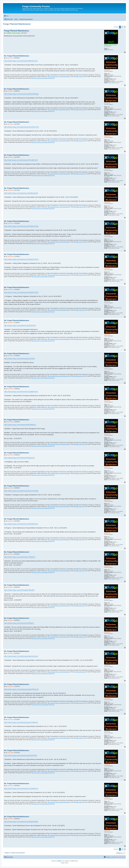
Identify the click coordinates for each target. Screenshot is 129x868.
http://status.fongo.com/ (79, 76)
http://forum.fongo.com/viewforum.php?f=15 (43, 78)
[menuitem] (6, 16)
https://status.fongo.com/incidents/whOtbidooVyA (19, 458)
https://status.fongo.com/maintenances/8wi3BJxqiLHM (21, 193)
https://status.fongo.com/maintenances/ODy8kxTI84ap (21, 822)
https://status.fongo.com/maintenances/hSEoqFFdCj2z (21, 524)
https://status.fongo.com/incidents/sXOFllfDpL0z (19, 623)
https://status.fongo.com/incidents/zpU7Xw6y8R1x (20, 557)
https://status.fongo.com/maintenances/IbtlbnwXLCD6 (21, 61)
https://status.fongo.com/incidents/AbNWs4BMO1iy (20, 425)
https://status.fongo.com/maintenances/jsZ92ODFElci (21, 755)
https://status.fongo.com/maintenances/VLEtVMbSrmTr (21, 788)
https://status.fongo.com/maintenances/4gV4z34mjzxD (21, 656)
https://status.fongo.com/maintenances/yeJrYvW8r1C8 (21, 722)
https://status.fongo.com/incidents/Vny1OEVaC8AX (20, 325)
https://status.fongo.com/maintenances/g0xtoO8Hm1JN (21, 689)
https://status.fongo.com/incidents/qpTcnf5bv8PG (19, 590)
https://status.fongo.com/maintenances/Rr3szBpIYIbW (21, 160)
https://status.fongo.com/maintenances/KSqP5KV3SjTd (21, 259)
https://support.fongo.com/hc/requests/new (59, 76)
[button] (125, 27)
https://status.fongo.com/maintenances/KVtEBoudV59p (21, 226)
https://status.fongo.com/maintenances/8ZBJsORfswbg (21, 94)
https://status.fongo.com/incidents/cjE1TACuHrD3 (19, 358)
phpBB (59, 861)
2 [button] (122, 27)
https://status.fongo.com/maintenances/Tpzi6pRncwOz (21, 392)
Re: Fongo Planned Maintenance (17, 56)
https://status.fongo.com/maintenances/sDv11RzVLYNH (21, 127)
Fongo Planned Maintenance (17, 24)
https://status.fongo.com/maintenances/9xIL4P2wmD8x (21, 491)
